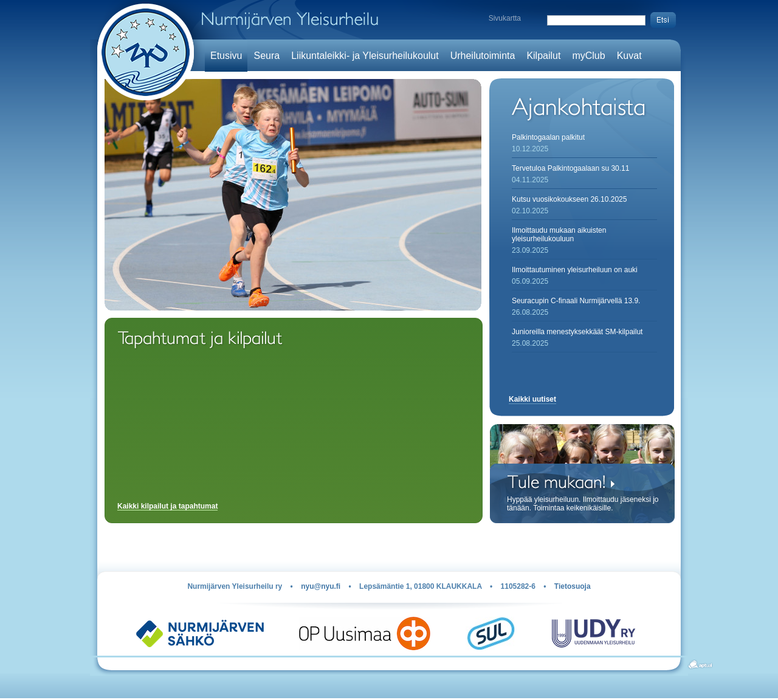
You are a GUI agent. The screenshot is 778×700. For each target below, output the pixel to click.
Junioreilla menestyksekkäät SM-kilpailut (577, 332)
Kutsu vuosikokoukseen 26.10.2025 (569, 199)
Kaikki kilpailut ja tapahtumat (167, 506)
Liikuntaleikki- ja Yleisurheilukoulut (365, 56)
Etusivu (226, 56)
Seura (267, 56)
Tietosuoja (573, 586)
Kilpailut (543, 56)
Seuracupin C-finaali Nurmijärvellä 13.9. (576, 301)
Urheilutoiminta (483, 56)
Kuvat (629, 56)
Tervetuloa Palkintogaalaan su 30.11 (570, 168)
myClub (588, 56)
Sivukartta (505, 18)
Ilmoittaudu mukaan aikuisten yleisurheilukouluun (559, 235)
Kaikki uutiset (532, 399)
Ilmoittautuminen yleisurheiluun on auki (575, 270)
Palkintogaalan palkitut (548, 137)
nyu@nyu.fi (321, 586)
